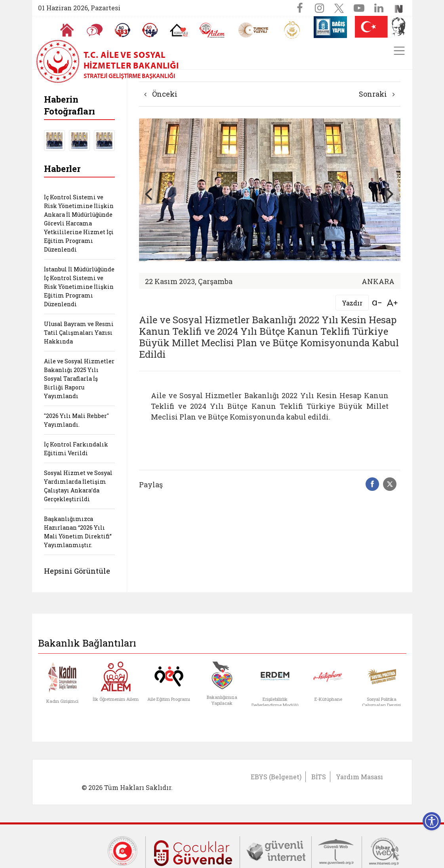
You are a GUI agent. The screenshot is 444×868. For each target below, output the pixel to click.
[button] (391, 194)
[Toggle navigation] (399, 51)
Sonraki (377, 94)
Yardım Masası (359, 777)
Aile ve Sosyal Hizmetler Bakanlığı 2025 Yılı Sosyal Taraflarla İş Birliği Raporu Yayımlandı (79, 379)
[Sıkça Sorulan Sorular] (94, 30)
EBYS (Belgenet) (276, 777)
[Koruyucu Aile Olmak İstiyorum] (178, 30)
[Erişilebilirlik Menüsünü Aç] (432, 821)
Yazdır (352, 303)
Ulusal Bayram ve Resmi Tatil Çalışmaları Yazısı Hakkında (79, 333)
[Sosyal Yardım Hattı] (150, 30)
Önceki (161, 94)
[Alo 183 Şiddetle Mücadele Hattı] (122, 30)
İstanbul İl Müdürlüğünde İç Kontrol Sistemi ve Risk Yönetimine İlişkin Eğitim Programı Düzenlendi (79, 287)
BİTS (319, 777)
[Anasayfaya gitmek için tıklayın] (67, 30)
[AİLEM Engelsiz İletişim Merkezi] (212, 30)
